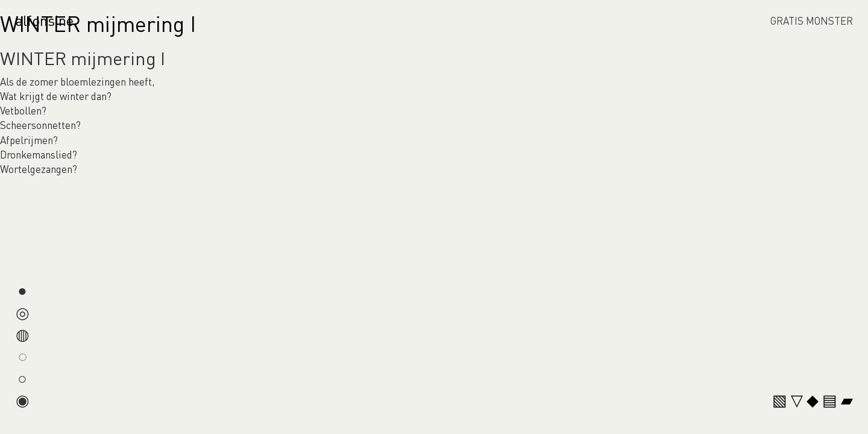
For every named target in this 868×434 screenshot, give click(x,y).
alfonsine (45, 20)
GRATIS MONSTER (812, 20)
